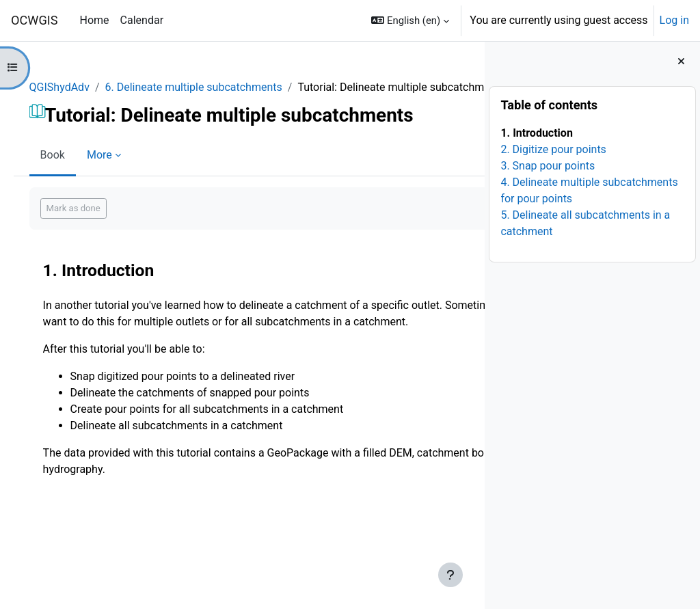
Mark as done (93, 225)
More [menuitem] (119, 171)
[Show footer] (450, 575)
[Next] (469, 283)
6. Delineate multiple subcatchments (213, 87)
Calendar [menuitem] (142, 20)
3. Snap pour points (548, 166)
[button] (410, 21)
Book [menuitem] (72, 171)
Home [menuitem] (95, 20)
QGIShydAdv (79, 87)
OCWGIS (35, 20)
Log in (674, 20)
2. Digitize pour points (553, 149)
